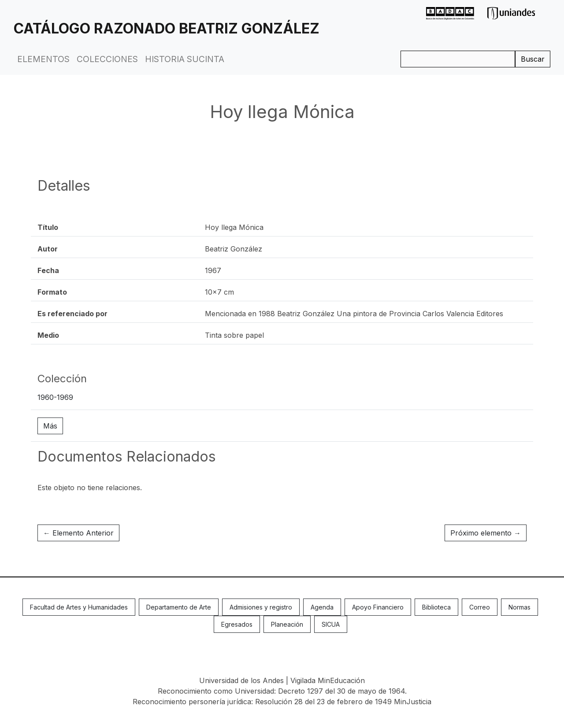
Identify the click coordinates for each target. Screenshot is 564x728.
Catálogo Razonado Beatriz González (167, 28)
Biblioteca (436, 607)
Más (50, 426)
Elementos (43, 59)
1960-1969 (55, 397)
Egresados (237, 624)
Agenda (322, 607)
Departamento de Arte (179, 607)
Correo (480, 607)
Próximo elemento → (486, 533)
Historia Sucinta (185, 59)
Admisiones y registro (261, 607)
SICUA (331, 624)
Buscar (533, 59)
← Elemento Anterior (78, 533)
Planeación (287, 624)
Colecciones (107, 59)
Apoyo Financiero (378, 607)
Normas (519, 607)
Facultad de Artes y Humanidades (79, 607)
